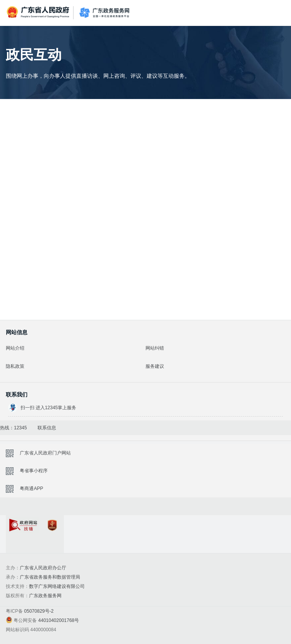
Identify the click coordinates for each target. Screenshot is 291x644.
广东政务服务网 (104, 13)
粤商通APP (31, 489)
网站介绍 (15, 348)
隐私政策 (15, 366)
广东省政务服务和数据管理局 (50, 577)
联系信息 (47, 428)
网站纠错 (155, 348)
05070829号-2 (39, 611)
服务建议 (155, 366)
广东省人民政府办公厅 (43, 568)
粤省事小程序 (34, 471)
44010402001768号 (59, 620)
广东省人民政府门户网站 (45, 453)
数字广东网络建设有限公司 (57, 586)
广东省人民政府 (39, 12)
